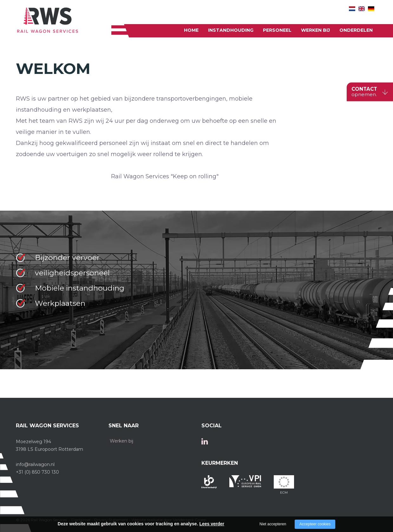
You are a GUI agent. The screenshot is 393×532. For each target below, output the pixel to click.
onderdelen (356, 30)
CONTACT (364, 92)
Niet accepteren (273, 524)
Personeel (277, 30)
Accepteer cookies (315, 524)
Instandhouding (231, 30)
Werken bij (315, 30)
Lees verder (212, 524)
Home (191, 30)
